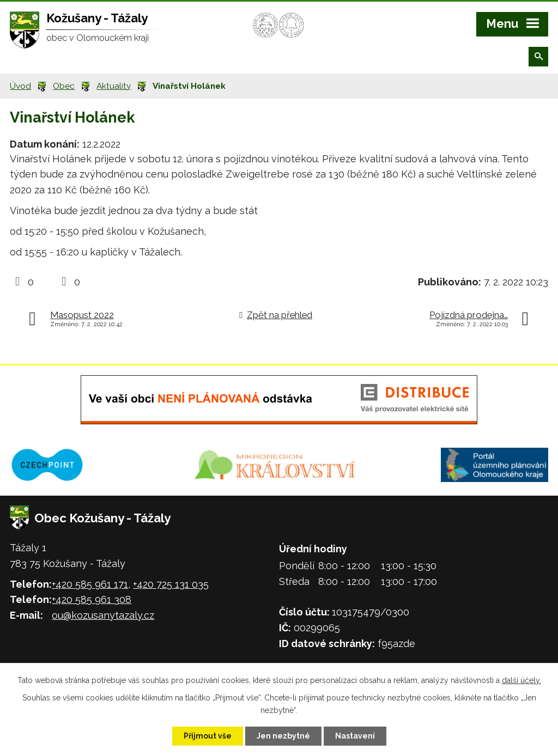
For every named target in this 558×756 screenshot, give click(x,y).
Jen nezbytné (283, 736)
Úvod (20, 86)
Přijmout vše (208, 736)
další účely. (521, 680)
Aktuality (114, 86)
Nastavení (355, 736)
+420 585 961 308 (92, 599)
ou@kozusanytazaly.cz (103, 615)
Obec (64, 86)
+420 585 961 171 (90, 584)
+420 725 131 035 (171, 584)
